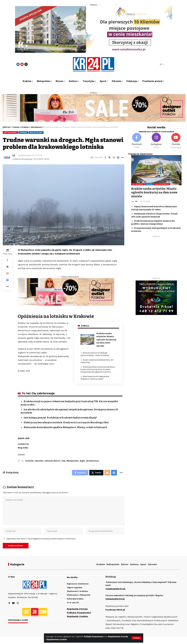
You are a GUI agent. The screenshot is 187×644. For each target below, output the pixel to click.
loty (63, 461)
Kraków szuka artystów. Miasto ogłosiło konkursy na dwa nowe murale (106, 340)
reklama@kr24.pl (115, 599)
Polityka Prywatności (79, 613)
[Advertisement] (156, 258)
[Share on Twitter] (110, 157)
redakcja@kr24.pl (115, 589)
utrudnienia (92, 461)
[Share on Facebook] (105, 157)
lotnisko (39, 461)
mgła (82, 461)
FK (136, 201)
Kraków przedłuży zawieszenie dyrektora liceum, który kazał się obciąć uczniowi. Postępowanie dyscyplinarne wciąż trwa (98, 369)
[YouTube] (13, 603)
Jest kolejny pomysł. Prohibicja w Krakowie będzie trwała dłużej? (60, 418)
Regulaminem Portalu (118, 636)
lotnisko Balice (52, 461)
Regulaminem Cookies (57, 639)
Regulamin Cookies (77, 616)
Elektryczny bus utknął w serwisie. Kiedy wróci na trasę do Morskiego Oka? (66, 423)
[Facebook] (137, 141)
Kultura (134, 564)
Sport (143, 564)
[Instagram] (156, 141)
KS (14, 155)
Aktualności (10, 132)
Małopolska (36, 132)
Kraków (23, 132)
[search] (149, 64)
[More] (122, 157)
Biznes (125, 564)
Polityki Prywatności (94, 636)
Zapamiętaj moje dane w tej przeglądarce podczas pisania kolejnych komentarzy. (41, 539)
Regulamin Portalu (77, 609)
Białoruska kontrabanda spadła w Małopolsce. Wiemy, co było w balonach (65, 427)
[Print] (118, 157)
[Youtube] (176, 141)
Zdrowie (152, 564)
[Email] (114, 157)
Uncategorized (162, 184)
